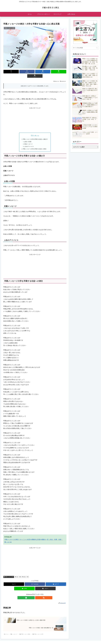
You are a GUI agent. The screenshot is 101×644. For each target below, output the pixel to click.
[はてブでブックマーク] (35, 72)
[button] (56, 72)
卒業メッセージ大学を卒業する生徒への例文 (35, 145)
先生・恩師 (18, 573)
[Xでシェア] (14, 72)
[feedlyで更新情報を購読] (33, 594)
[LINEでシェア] (45, 72)
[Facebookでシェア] (24, 72)
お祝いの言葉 (28, 137)
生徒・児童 (25, 573)
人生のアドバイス (29, 143)
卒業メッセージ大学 (9, 573)
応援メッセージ (28, 140)
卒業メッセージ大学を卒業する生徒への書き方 (36, 135)
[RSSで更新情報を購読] (37, 594)
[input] (85, 48)
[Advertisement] (35, 116)
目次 (32, 131)
